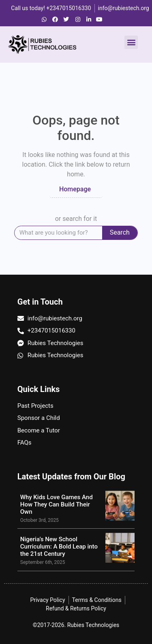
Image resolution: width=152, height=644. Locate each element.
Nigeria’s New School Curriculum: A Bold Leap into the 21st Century (59, 547)
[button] (131, 42)
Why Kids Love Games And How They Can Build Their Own (57, 504)
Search (120, 232)
